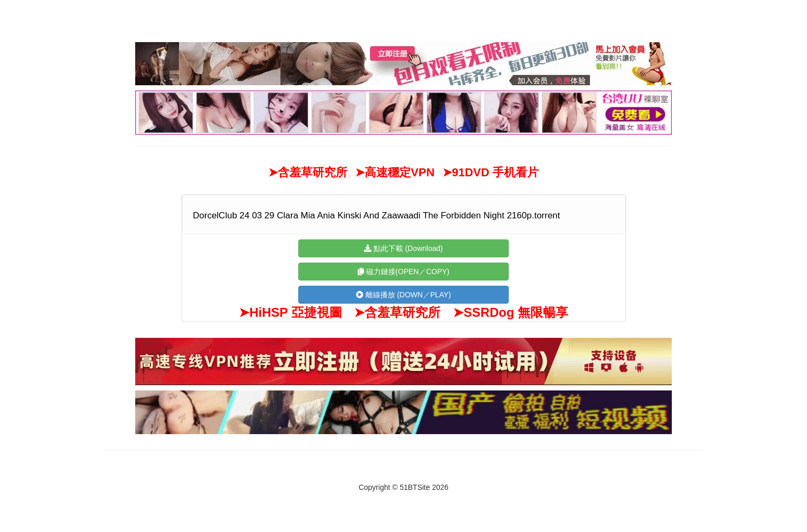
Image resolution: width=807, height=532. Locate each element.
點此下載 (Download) (403, 248)
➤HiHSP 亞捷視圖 (290, 312)
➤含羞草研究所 (308, 172)
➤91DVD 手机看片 (491, 172)
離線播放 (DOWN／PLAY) (403, 295)
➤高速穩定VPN (395, 172)
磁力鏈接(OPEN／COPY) (404, 272)
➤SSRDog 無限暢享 (511, 312)
